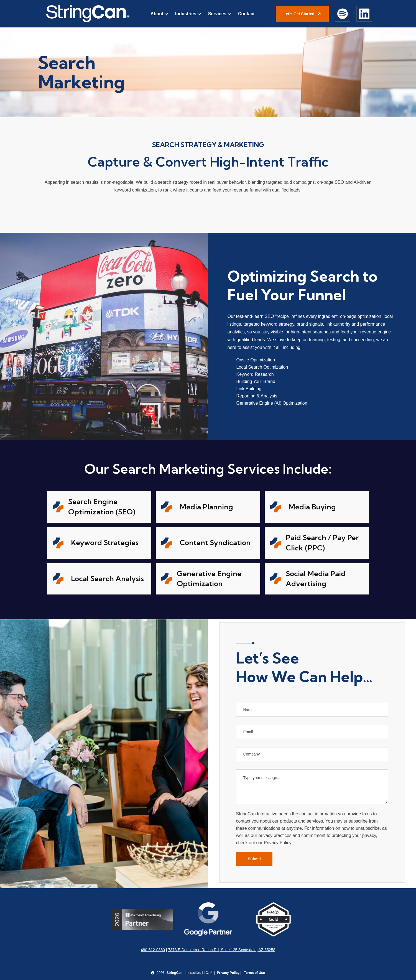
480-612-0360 (153, 950)
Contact (246, 14)
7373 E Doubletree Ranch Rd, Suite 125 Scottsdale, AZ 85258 (222, 950)
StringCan (174, 973)
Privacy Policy (228, 973)
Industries (186, 14)
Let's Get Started (303, 14)
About (157, 14)
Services (217, 14)
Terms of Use (254, 973)
